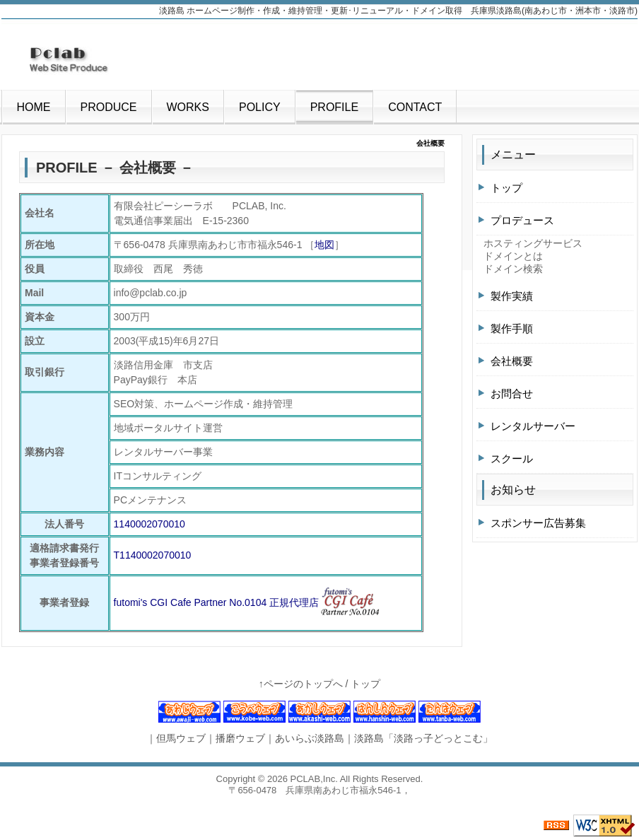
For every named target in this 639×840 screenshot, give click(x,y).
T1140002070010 (153, 555)
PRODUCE (109, 107)
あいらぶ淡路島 (310, 738)
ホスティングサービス (533, 243)
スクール (512, 459)
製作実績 (512, 296)
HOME (34, 107)
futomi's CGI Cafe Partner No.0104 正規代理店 (217, 602)
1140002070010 (150, 524)
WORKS (188, 107)
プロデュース (522, 220)
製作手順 (512, 328)
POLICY (260, 107)
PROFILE (334, 107)
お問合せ (512, 393)
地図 (324, 245)
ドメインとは (513, 256)
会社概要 (512, 361)
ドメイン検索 (513, 269)
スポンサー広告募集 (538, 523)
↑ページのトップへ (301, 684)
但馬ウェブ (181, 738)
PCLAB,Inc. (314, 779)
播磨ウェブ (240, 738)
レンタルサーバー (533, 426)
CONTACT (415, 107)
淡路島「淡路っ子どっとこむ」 (423, 738)
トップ (506, 188)
